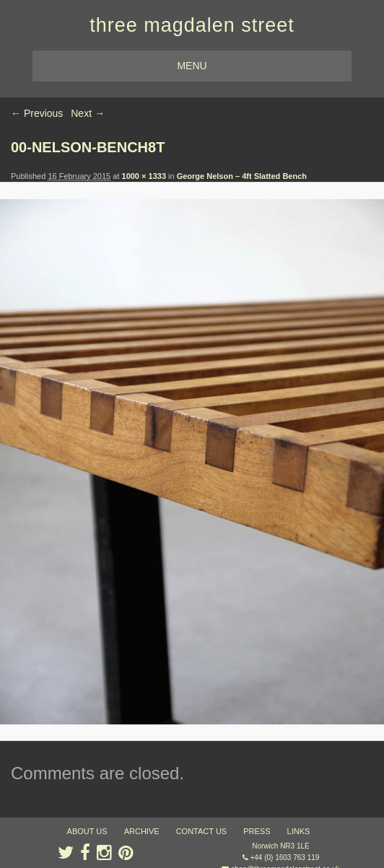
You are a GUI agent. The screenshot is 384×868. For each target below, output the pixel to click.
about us (87, 831)
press (257, 831)
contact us (202, 831)
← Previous (37, 113)
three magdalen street (192, 25)
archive (142, 831)
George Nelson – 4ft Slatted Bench (242, 176)
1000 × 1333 (144, 176)
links (299, 831)
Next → (88, 113)
